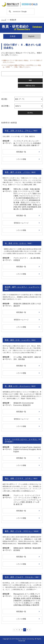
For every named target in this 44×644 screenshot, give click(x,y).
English (31, 36)
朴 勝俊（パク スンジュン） (18, 386)
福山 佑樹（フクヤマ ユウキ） (19, 478)
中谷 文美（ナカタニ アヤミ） (19, 131)
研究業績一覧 (21, 152)
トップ (4, 20)
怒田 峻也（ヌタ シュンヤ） (18, 340)
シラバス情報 (21, 159)
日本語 (13, 36)
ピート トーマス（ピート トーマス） (21, 439)
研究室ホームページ (21, 223)
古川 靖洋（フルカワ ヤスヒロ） (20, 577)
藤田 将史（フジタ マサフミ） (19, 531)
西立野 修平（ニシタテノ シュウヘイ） (22, 287)
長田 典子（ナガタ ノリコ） (18, 172)
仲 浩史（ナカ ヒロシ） (16, 243)
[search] (20, 12)
